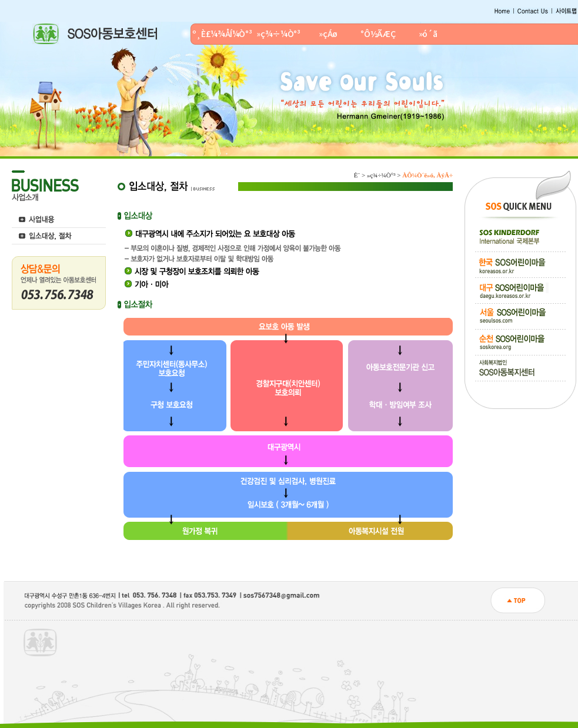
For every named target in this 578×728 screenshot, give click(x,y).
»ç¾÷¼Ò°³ (278, 33)
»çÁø (328, 33)
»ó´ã (428, 33)
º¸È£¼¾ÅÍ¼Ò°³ (222, 33)
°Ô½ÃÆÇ (378, 33)
